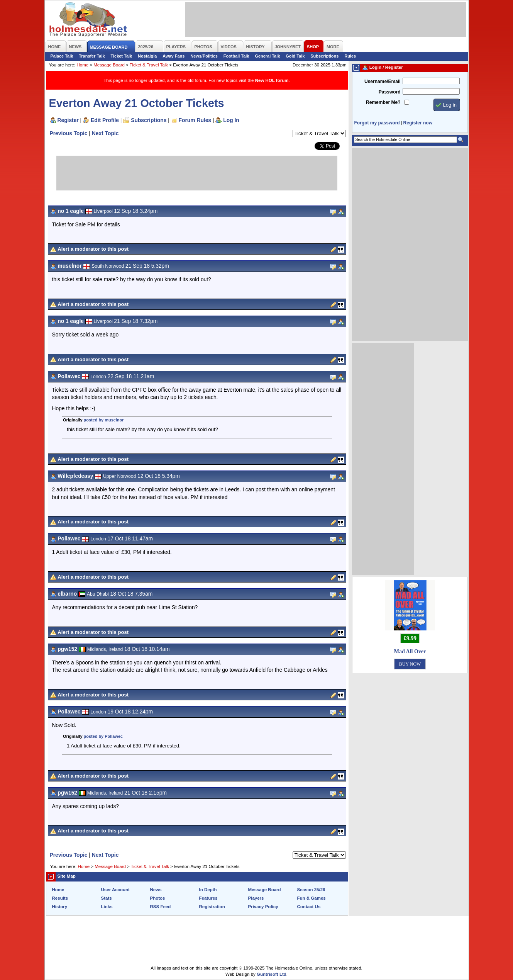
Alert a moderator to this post (93, 249)
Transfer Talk (92, 56)
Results (60, 898)
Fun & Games (312, 898)
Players (256, 898)
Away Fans (174, 56)
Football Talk (236, 56)
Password (390, 92)
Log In (231, 120)
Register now (418, 123)
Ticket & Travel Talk (149, 65)
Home (82, 65)
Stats (107, 898)
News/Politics (204, 56)
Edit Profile (105, 120)
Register (68, 120)
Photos (158, 898)
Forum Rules (195, 120)
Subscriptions (324, 56)
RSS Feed (161, 907)
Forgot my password (377, 123)
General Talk (267, 56)
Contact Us (309, 907)
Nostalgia (147, 56)
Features (208, 898)
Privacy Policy (263, 907)
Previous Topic (69, 133)
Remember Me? (383, 102)
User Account (115, 890)
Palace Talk (62, 56)
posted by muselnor (104, 420)
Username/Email (383, 82)
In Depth (208, 890)
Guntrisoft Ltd (272, 974)
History (60, 907)
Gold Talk (295, 56)
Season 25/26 (311, 890)
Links (107, 907)
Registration (212, 907)
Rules (350, 56)
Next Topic (105, 133)
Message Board (109, 65)
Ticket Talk (122, 56)
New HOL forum (272, 80)
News (156, 890)
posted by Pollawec (103, 736)
